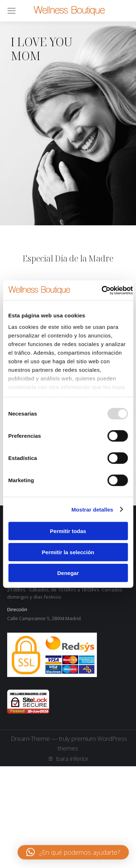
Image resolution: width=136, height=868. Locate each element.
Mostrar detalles (92, 509)
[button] (73, 852)
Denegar (68, 573)
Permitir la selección (68, 552)
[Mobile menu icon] (11, 11)
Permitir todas (68, 531)
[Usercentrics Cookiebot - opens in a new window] (102, 290)
